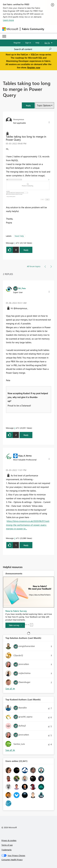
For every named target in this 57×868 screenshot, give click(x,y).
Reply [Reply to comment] (26, 435)
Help (37, 43)
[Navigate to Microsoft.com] (10, 29)
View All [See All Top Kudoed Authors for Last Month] (10, 750)
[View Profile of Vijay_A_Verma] (25, 456)
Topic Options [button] (44, 105)
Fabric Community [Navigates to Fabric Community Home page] (33, 29)
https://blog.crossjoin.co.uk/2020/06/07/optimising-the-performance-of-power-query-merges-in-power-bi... (28, 525)
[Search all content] (33, 49)
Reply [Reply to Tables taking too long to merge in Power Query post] (26, 250)
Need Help (19, 236)
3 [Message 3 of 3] (15, 428)
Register (17, 43)
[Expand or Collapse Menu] (4, 36)
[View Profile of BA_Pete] (22, 288)
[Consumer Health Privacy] (29, 860)
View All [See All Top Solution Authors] (10, 689)
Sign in (28, 43)
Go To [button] (47, 43)
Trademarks (7, 850)
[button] (28, 105)
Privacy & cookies (9, 840)
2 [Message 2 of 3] (15, 538)
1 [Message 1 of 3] (15, 243)
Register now (34, 67)
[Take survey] (15, 625)
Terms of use (7, 845)
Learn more (8, 20)
